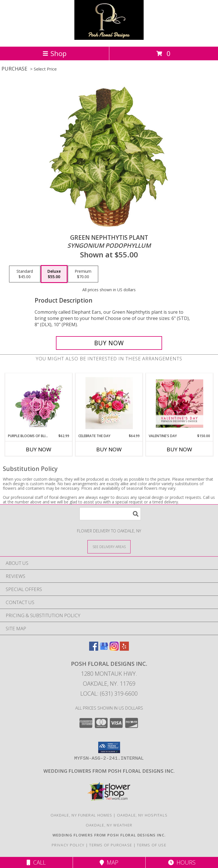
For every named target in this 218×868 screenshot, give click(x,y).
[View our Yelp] (124, 649)
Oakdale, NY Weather (109, 825)
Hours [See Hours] (182, 862)
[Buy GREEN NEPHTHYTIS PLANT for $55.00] (109, 343)
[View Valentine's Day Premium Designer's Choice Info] (180, 403)
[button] (109, 747)
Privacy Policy (68, 845)
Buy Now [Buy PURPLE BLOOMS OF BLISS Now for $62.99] (39, 449)
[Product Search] (110, 514)
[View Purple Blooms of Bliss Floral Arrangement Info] (39, 403)
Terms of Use (152, 845)
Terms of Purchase (111, 845)
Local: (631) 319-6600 (109, 694)
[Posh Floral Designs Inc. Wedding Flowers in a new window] (109, 771)
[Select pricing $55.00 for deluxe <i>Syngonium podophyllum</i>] (54, 274)
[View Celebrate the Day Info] (109, 403)
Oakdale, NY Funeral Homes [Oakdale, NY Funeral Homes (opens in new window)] (81, 815)
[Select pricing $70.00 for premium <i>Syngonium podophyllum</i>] (83, 274)
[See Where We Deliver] (109, 546)
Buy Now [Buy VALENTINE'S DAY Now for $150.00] (179, 449)
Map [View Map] (109, 862)
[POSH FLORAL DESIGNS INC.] (109, 38)
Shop (54, 53)
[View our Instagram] (114, 649)
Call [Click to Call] (36, 862)
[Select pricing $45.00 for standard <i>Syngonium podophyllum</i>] (25, 274)
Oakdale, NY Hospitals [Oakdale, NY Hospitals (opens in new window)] (142, 815)
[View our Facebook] (94, 649)
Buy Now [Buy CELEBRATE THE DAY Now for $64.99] (109, 449)
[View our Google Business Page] (104, 649)
